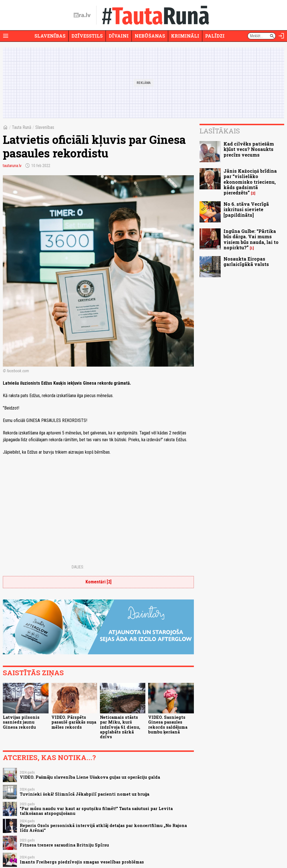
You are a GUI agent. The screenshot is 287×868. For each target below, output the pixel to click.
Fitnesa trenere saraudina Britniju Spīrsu (64, 845)
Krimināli (185, 36)
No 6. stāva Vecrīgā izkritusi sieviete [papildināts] (246, 209)
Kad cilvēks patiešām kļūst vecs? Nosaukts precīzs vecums (249, 149)
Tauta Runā (22, 127)
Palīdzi (215, 36)
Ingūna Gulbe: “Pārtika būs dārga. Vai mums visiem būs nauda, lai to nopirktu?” (251, 239)
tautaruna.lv (12, 166)
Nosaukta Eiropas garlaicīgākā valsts (246, 261)
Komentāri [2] (98, 582)
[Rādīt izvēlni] (6, 36)
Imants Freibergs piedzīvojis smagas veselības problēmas (82, 862)
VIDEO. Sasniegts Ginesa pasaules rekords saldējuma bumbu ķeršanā (168, 725)
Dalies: (78, 567)
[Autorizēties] (281, 36)
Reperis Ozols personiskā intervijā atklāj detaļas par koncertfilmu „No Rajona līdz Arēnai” (103, 828)
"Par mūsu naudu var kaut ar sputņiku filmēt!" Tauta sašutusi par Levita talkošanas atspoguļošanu (96, 811)
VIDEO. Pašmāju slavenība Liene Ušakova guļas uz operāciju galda (90, 777)
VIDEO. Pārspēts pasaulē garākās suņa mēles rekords (74, 722)
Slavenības (50, 36)
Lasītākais (220, 131)
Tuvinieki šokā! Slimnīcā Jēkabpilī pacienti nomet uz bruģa (85, 794)
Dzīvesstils (87, 36)
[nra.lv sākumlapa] (82, 15)
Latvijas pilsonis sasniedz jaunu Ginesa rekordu (21, 722)
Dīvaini (119, 36)
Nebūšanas (150, 36)
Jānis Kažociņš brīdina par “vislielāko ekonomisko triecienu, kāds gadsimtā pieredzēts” (250, 182)
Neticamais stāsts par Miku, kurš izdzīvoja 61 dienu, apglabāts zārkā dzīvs (120, 727)
